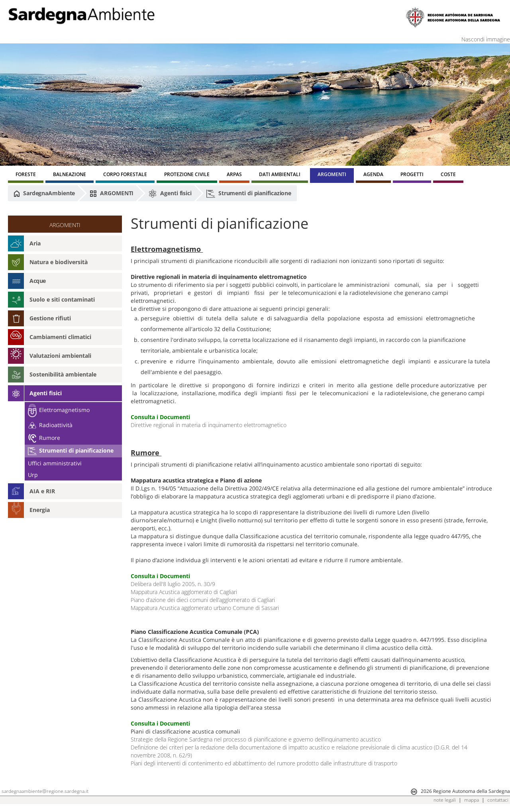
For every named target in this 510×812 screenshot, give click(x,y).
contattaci (498, 800)
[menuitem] (26, 176)
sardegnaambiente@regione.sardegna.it (45, 791)
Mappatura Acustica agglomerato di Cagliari (184, 592)
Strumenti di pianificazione (249, 194)
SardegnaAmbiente (44, 193)
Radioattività (50, 425)
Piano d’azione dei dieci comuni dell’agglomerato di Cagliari (203, 600)
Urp (33, 475)
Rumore (44, 438)
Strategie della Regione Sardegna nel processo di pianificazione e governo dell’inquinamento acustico (256, 739)
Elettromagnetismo (59, 410)
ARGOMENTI (112, 193)
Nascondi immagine (486, 39)
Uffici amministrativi (55, 463)
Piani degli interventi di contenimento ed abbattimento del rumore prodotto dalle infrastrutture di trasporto (264, 763)
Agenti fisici (170, 194)
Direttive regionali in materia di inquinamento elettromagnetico (209, 425)
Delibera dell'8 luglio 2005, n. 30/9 (173, 584)
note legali (445, 800)
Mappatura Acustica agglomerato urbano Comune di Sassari (205, 608)
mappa (472, 800)
